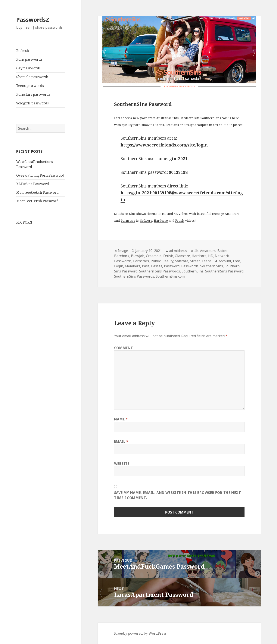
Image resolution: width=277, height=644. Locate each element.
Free (236, 261)
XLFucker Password (33, 184)
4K (176, 214)
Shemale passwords (32, 77)
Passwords (123, 261)
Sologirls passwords (32, 103)
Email (121, 441)
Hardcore (186, 118)
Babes (222, 251)
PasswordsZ (33, 20)
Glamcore (182, 256)
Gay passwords (28, 68)
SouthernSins (193, 271)
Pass (146, 266)
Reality (168, 261)
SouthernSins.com (214, 118)
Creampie (154, 256)
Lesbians (172, 125)
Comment (124, 348)
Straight (190, 125)
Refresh (23, 51)
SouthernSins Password (224, 271)
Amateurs (232, 214)
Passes (157, 266)
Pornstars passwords (33, 94)
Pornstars (128, 220)
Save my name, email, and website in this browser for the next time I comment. (178, 495)
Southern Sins (125, 214)
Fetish (180, 220)
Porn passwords (29, 59)
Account (225, 261)
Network (222, 256)
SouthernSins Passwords (134, 276)
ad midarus (178, 251)
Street (195, 261)
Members (133, 266)
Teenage (218, 214)
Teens (160, 125)
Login (119, 266)
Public (227, 125)
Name (121, 419)
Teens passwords (30, 86)
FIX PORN (24, 222)
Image (123, 251)
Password (172, 266)
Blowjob (138, 256)
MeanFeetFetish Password (37, 192)
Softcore (146, 220)
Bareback (122, 256)
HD (164, 214)
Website (122, 464)
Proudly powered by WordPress (140, 633)
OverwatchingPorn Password (40, 175)
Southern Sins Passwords (160, 271)
